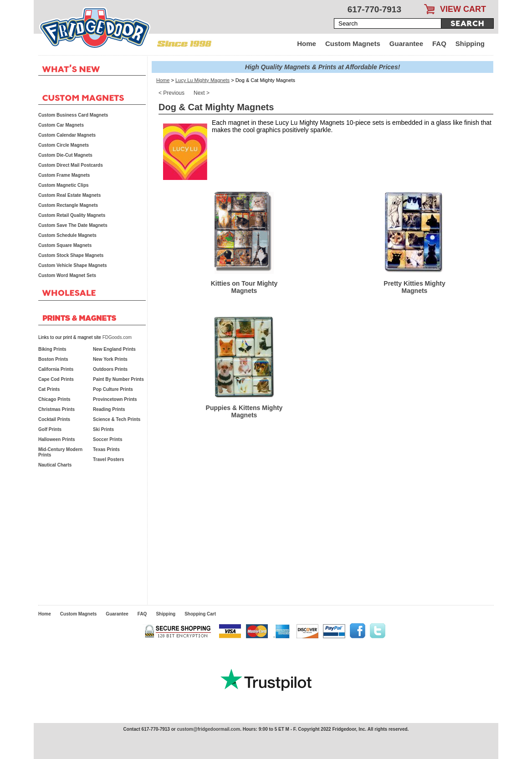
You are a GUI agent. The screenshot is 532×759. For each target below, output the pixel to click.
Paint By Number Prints (118, 379)
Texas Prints (106, 449)
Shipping (470, 44)
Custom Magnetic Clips (64, 185)
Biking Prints (52, 349)
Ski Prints (103, 429)
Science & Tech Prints (117, 419)
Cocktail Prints (54, 419)
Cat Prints (49, 389)
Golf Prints (50, 429)
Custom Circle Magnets (64, 145)
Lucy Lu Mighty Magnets (202, 80)
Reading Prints (109, 409)
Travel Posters (108, 459)
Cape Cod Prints (56, 379)
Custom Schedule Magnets (67, 235)
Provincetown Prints (115, 399)
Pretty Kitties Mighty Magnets (414, 287)
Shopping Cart (200, 614)
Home (307, 44)
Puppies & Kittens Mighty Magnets (244, 411)
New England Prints (114, 349)
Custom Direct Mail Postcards (71, 165)
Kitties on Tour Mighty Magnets (244, 287)
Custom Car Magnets (61, 125)
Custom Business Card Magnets (73, 115)
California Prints (56, 369)
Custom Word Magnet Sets (67, 275)
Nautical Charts (55, 465)
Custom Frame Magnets (64, 175)
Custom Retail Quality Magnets (72, 215)
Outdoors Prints (110, 369)
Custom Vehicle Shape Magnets (73, 265)
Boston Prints (53, 359)
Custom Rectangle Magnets (68, 205)
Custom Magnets (353, 44)
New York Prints (110, 359)
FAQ (439, 44)
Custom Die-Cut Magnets (65, 155)
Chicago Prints (54, 399)
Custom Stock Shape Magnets (71, 255)
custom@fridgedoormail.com (208, 729)
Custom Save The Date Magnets (73, 225)
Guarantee (406, 44)
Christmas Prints (56, 409)
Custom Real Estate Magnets (69, 195)
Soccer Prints (107, 439)
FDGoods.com (117, 337)
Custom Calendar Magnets (67, 135)
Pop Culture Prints (113, 389)
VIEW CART (463, 9)
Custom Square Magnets (65, 245)
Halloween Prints (57, 439)
